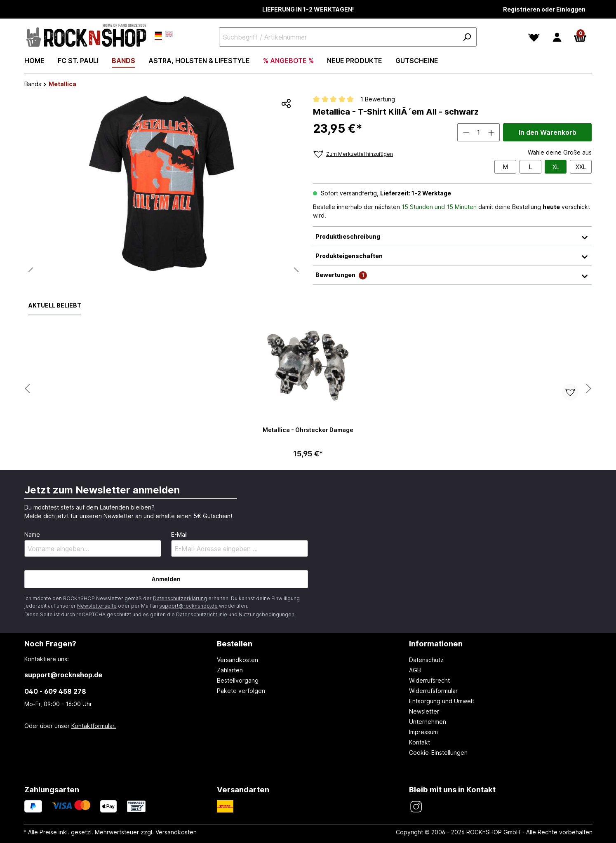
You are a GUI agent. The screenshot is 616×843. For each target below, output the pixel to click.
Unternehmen (428, 722)
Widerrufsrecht (429, 680)
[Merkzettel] (534, 37)
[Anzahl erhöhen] (491, 132)
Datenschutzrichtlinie (202, 614)
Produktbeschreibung (452, 236)
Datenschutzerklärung (180, 598)
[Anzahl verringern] (466, 132)
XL (556, 167)
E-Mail (179, 534)
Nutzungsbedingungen (267, 614)
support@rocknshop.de (188, 606)
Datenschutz (426, 660)
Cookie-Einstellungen (438, 753)
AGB (415, 670)
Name (32, 534)
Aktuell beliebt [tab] (55, 305)
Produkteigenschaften (452, 256)
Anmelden (166, 579)
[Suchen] (467, 37)
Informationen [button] (436, 643)
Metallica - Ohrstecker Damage (308, 430)
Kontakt (420, 742)
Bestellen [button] (235, 643)
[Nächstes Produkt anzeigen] (27, 389)
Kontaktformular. (94, 726)
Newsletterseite (97, 606)
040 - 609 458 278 (55, 691)
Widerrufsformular (433, 691)
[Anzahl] (479, 132)
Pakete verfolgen (241, 691)
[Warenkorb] (580, 37)
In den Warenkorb (548, 132)
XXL (581, 167)
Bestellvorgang (238, 680)
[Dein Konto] (557, 37)
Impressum (423, 732)
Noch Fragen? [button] (50, 643)
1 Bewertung (378, 99)
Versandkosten (237, 660)
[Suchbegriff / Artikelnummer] (348, 37)
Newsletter (424, 711)
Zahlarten (230, 670)
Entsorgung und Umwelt (442, 701)
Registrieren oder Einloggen (544, 9)
